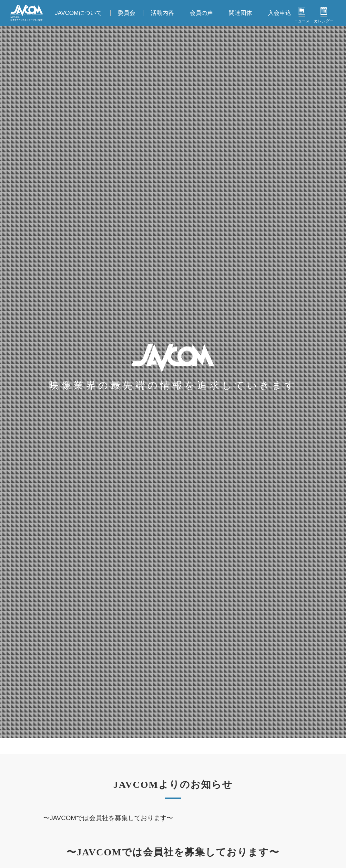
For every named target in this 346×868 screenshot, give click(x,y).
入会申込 (280, 13)
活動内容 (162, 13)
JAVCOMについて (78, 13)
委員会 (127, 13)
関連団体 (240, 13)
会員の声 (201, 13)
